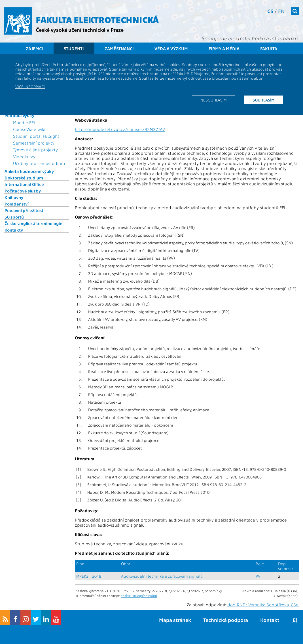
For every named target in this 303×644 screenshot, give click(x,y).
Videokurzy (24, 156)
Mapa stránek (175, 620)
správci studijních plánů (139, 596)
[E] (294, 620)
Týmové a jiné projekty (35, 150)
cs (270, 11)
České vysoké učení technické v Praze (80, 30)
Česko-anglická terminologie (33, 223)
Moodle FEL (24, 122)
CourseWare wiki (29, 129)
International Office (24, 184)
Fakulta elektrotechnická (97, 19)
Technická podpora (226, 620)
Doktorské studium (24, 178)
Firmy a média (224, 48)
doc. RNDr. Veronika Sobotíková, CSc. (263, 605)
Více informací (30, 86)
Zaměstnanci (119, 48)
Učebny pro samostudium (39, 163)
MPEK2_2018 (89, 576)
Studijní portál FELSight (36, 136)
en (281, 11)
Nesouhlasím (214, 100)
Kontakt (270, 620)
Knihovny (14, 197)
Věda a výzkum (171, 48)
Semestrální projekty (34, 143)
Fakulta (269, 48)
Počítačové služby (23, 191)
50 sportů (14, 217)
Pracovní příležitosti (25, 210)
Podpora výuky (19, 115)
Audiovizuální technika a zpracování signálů (162, 576)
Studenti (74, 48)
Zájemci (34, 48)
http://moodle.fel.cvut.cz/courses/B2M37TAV (120, 129)
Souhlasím (264, 100)
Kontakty (14, 230)
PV (258, 576)
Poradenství (17, 204)
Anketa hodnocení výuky (29, 171)
